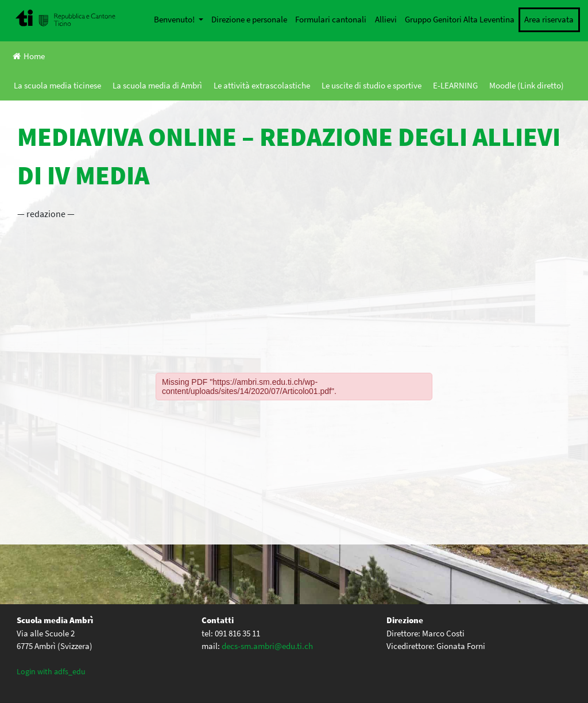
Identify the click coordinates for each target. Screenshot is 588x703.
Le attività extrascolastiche (262, 85)
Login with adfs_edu (51, 671)
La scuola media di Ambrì (157, 85)
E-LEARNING (455, 85)
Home (29, 56)
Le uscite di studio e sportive (372, 85)
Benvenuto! (175, 19)
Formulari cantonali (331, 19)
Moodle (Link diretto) (527, 85)
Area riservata (549, 19)
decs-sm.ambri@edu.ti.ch (267, 646)
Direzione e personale (249, 19)
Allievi (386, 19)
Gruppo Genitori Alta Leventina (460, 19)
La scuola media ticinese (57, 85)
